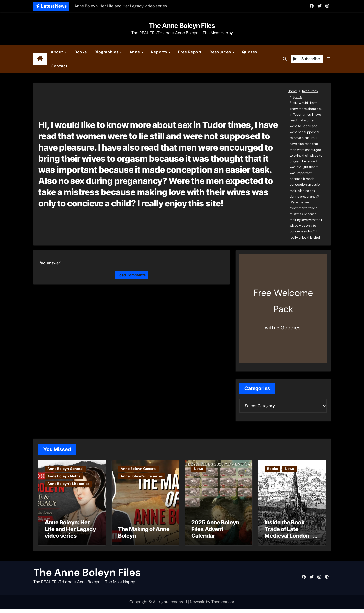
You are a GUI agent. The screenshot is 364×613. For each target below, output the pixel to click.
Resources (221, 52)
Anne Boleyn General (65, 469)
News (198, 469)
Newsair (197, 605)
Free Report (190, 52)
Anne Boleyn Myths (64, 476)
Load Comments (131, 275)
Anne (135, 52)
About (58, 52)
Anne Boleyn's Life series (68, 484)
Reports (160, 52)
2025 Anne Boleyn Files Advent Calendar (215, 532)
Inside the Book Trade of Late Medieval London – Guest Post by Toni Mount (289, 539)
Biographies (107, 52)
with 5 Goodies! (283, 328)
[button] (329, 59)
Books (81, 52)
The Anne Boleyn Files (182, 25)
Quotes (249, 52)
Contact (59, 66)
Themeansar (223, 605)
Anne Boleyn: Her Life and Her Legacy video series (70, 532)
